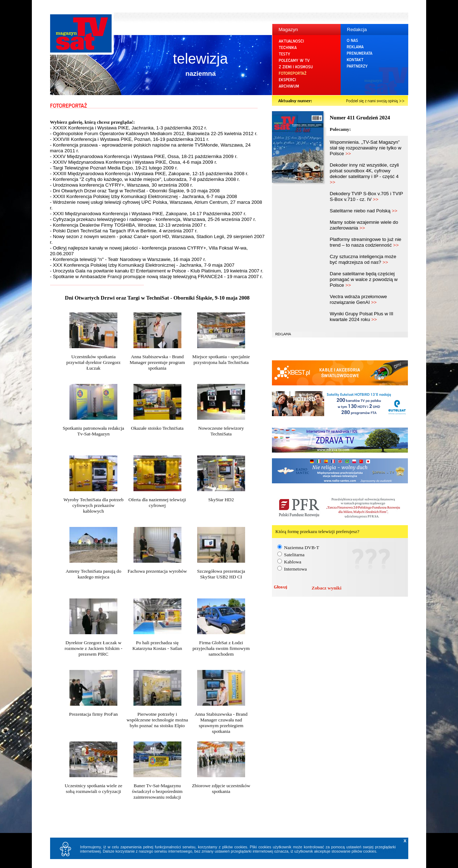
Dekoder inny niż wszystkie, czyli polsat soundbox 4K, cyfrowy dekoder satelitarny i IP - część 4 (364, 174)
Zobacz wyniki (327, 588)
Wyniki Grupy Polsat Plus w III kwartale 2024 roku (362, 317)
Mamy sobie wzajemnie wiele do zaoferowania (364, 225)
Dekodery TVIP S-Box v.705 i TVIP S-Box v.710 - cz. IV (367, 196)
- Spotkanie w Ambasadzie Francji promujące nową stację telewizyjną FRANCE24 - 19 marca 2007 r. (157, 277)
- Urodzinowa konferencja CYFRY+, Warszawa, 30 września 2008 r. (122, 185)
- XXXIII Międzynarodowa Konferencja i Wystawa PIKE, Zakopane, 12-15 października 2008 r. (149, 174)
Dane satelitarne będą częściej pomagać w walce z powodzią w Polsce (364, 279)
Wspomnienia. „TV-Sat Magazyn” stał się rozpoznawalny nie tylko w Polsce (366, 148)
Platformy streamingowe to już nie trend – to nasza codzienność (366, 242)
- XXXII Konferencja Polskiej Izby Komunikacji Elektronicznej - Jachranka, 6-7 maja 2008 (144, 196)
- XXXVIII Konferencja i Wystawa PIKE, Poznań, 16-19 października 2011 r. (130, 139)
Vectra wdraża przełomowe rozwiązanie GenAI (359, 299)
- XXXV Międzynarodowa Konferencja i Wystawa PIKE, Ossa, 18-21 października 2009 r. (144, 156)
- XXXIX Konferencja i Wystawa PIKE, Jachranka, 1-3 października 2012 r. (129, 128)
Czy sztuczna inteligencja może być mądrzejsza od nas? (363, 259)
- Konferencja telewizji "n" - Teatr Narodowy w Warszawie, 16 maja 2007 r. (128, 259)
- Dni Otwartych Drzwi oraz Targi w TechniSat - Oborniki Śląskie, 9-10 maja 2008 (135, 191)
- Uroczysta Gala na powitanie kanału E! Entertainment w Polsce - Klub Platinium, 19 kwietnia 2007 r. (157, 271)
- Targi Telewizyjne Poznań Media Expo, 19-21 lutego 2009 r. (114, 168)
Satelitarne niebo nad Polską (364, 211)
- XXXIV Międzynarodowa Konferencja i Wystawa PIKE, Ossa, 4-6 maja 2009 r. (134, 162)
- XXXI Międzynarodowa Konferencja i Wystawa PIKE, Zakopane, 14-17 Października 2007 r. (148, 214)
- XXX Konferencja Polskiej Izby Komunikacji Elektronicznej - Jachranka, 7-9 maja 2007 (142, 265)
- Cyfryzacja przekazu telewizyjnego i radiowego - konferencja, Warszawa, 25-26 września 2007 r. (153, 219)
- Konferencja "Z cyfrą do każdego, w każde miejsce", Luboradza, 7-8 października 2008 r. (145, 179)
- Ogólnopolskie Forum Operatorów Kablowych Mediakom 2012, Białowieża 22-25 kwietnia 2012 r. (154, 134)
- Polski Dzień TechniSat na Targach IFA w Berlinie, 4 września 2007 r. (124, 231)
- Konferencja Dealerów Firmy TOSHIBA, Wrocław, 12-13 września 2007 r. (128, 225)
